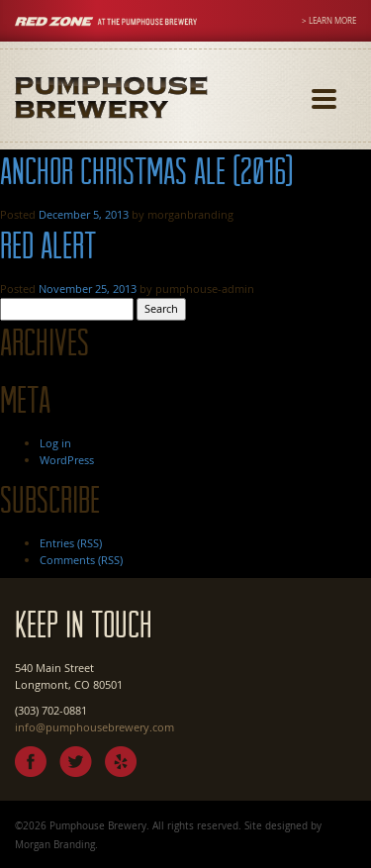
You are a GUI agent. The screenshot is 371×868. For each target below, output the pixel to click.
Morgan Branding (55, 844)
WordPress (67, 460)
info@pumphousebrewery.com (94, 727)
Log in (55, 443)
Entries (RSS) (71, 543)
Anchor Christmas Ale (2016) (147, 170)
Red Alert (48, 244)
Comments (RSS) (81, 560)
